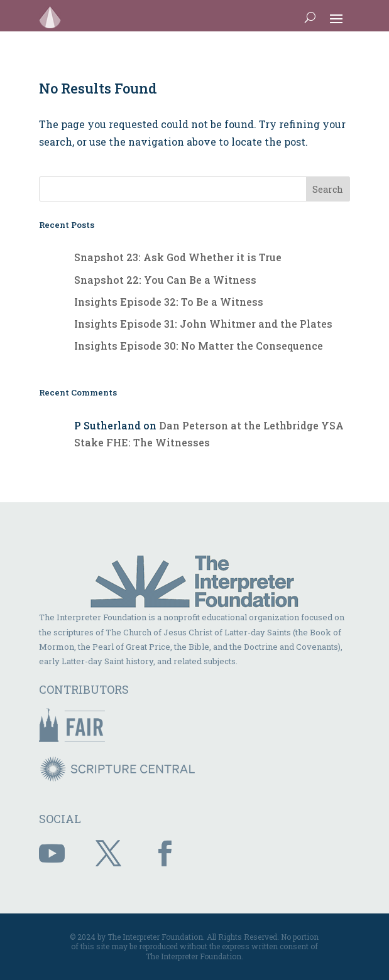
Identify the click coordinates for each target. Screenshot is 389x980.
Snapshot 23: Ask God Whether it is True (178, 257)
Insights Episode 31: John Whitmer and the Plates (203, 324)
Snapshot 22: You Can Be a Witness (165, 280)
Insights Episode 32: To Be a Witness (169, 302)
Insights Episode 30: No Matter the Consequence (199, 346)
